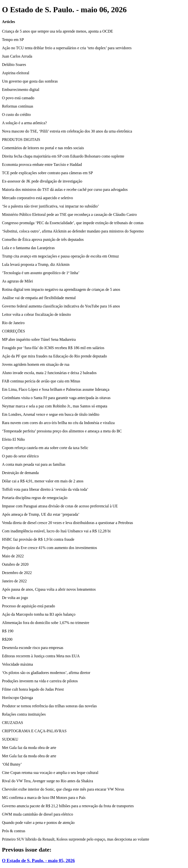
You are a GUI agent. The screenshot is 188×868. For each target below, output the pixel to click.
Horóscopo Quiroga (18, 698)
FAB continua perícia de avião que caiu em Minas (41, 381)
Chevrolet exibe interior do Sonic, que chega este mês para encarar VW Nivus (63, 789)
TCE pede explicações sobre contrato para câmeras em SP (47, 173)
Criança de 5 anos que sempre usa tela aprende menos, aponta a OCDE (58, 31)
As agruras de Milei (18, 281)
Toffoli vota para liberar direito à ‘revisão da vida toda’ (45, 489)
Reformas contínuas (18, 106)
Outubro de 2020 (15, 564)
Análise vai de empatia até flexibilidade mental (39, 298)
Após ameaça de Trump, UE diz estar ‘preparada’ (41, 514)
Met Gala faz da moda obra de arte (29, 748)
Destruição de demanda (20, 473)
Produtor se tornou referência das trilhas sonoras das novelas (49, 706)
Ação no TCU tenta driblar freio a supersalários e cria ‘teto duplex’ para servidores (67, 48)
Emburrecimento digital (21, 90)
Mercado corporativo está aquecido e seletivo (37, 198)
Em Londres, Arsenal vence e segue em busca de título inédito (51, 414)
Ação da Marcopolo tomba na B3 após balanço (39, 614)
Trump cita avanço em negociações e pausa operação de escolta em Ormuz (60, 256)
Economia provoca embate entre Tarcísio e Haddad (42, 165)
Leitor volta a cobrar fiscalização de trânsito (36, 314)
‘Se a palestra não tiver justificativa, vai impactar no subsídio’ (50, 206)
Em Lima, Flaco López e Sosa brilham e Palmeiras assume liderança (56, 389)
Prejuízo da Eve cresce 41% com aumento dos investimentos (49, 548)
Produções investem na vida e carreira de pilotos (40, 681)
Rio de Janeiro (13, 323)
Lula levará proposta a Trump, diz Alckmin (36, 264)
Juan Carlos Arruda (17, 56)
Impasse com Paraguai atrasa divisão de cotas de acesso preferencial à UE (60, 506)
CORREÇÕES (13, 331)
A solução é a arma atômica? (24, 123)
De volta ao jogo (15, 598)
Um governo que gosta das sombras (30, 81)
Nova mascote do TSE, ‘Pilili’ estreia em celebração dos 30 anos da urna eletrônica (67, 131)
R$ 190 (8, 631)
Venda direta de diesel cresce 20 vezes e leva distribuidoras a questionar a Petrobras (67, 523)
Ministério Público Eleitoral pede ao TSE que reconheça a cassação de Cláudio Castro (69, 214)
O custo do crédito (16, 115)
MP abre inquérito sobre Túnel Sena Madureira (39, 339)
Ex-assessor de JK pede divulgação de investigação (42, 181)
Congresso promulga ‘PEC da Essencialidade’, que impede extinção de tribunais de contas (73, 223)
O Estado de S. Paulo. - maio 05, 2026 (38, 861)
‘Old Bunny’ (12, 764)
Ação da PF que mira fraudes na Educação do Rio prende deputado (54, 356)
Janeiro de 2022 (14, 581)
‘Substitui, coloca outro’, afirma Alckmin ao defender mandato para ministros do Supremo (73, 231)
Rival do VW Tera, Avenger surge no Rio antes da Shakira (47, 781)
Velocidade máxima (18, 664)
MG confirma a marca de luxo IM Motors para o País (44, 798)
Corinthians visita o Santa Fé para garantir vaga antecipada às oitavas (56, 398)
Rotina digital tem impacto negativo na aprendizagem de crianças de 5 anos (61, 289)
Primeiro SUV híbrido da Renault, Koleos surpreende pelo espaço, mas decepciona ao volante (76, 839)
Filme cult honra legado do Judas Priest (33, 689)
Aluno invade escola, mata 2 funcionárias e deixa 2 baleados (49, 373)
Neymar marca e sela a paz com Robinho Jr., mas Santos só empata (55, 406)
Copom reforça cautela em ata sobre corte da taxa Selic (45, 448)
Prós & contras (14, 831)
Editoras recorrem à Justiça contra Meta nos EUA (41, 656)
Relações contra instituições (24, 714)
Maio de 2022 (13, 556)
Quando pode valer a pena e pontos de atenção (38, 823)
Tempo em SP (13, 40)
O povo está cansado (18, 98)
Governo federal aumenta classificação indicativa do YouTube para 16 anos (61, 306)
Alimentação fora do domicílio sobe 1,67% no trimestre (46, 623)
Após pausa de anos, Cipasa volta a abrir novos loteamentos (49, 589)
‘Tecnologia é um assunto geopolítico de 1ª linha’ (41, 273)
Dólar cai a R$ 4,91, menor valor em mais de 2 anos (43, 481)
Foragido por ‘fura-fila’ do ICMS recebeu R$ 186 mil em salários (53, 348)
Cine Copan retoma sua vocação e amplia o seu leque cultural (50, 773)
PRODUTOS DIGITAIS (21, 140)
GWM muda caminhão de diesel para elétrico (38, 814)
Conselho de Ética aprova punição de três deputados (43, 239)
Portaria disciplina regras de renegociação (35, 498)
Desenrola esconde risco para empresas (33, 648)
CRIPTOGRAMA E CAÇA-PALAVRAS (34, 731)
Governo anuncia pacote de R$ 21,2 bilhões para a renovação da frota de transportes (68, 806)
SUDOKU (10, 739)
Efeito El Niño (13, 439)
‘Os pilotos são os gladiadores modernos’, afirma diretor (46, 673)
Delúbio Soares (14, 65)
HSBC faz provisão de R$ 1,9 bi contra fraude (38, 539)
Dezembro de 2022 (17, 573)
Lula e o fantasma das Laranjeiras (28, 248)
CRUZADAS (12, 723)
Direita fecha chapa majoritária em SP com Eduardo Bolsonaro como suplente (63, 156)
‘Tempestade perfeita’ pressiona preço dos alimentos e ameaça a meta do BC (62, 431)
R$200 (7, 639)
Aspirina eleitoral (16, 73)
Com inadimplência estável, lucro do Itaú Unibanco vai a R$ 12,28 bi (56, 531)
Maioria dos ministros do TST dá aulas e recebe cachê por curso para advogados (65, 189)
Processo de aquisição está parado (29, 606)
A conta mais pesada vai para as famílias (34, 464)
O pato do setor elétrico (20, 456)
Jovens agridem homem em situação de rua (36, 364)
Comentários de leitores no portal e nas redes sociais (43, 148)
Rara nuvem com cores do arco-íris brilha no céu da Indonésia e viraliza (58, 423)
